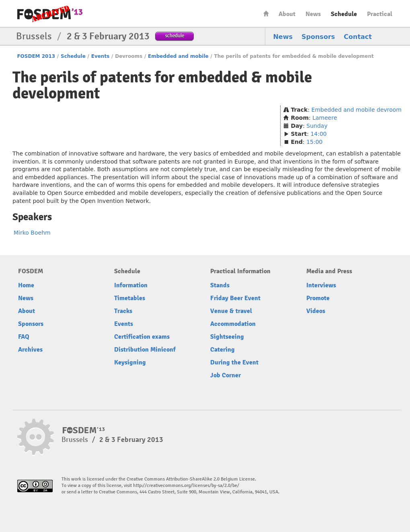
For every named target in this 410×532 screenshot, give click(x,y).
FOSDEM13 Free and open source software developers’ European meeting (50, 14)
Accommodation (233, 324)
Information (131, 285)
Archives (30, 350)
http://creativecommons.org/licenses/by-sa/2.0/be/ (186, 486)
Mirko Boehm (32, 233)
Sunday (317, 126)
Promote (318, 298)
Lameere (325, 118)
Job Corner (225, 375)
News (313, 14)
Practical (380, 14)
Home (266, 13)
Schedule (344, 14)
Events (100, 56)
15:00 (314, 142)
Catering (222, 350)
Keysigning (130, 362)
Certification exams (142, 337)
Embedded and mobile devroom (357, 110)
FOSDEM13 (84, 430)
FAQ (24, 337)
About (287, 14)
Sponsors (318, 37)
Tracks (123, 311)
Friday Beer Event (235, 298)
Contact (358, 37)
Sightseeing (227, 337)
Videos (316, 311)
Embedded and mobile (178, 56)
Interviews (321, 285)
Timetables (130, 298)
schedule (175, 36)
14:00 (318, 134)
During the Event (234, 362)
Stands (220, 285)
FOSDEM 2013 (36, 56)
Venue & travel (231, 311)
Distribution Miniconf (145, 350)
